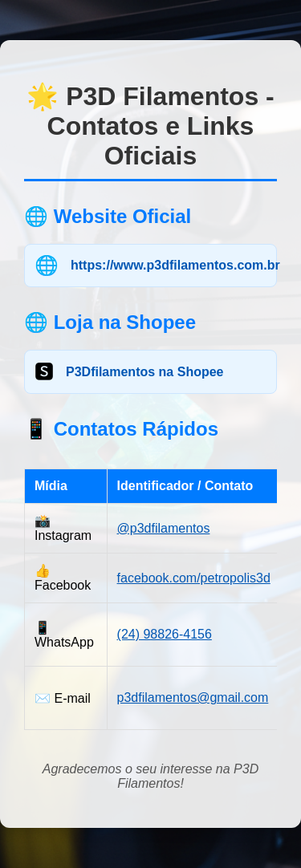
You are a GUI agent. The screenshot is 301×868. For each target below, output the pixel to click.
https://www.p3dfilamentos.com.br (175, 265)
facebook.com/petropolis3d (194, 578)
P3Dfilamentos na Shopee (145, 372)
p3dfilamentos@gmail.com (193, 698)
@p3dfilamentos (164, 528)
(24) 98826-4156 (165, 634)
